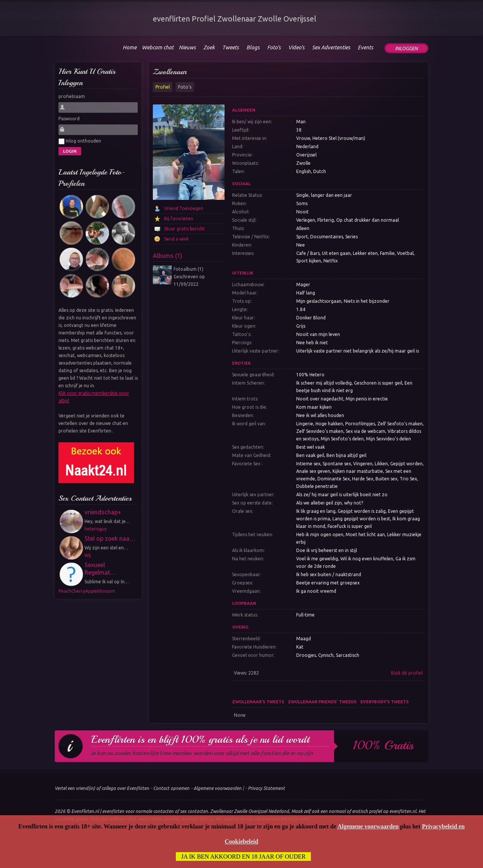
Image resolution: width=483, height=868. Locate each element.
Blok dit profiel (407, 673)
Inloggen (406, 48)
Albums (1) (168, 256)
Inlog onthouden (80, 141)
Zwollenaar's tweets (258, 702)
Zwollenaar (170, 72)
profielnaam (72, 96)
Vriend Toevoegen (184, 208)
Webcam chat (158, 48)
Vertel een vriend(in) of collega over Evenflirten (102, 788)
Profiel (163, 87)
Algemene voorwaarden (218, 788)
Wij (88, 555)
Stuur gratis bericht (185, 229)
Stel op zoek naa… (110, 538)
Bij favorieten (179, 219)
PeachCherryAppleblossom (87, 591)
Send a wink (176, 239)
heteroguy (96, 529)
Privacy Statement (266, 788)
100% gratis (383, 745)
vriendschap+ (103, 512)
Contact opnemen (171, 788)
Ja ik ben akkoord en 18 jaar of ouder (243, 856)
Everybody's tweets (385, 702)
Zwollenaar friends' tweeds (322, 702)
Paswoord (69, 119)
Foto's (185, 87)
